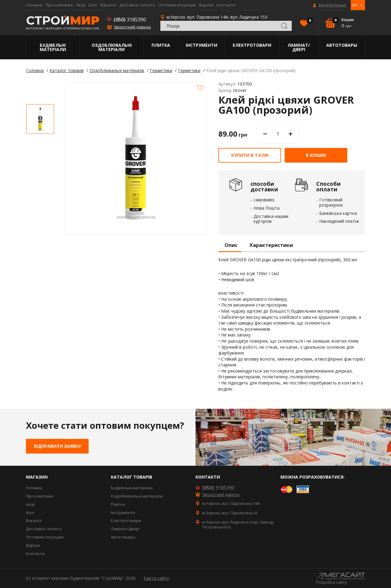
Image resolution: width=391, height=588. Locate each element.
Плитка (161, 45)
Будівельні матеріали (53, 47)
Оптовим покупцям (177, 5)
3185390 (130, 20)
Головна (34, 5)
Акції (81, 5)
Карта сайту (156, 578)
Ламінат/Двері (299, 47)
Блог (93, 5)
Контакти (226, 5)
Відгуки (206, 5)
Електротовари (252, 45)
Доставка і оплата (137, 5)
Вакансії (108, 5)
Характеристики (271, 245)
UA (355, 5)
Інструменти (201, 45)
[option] (40, 119)
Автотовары (342, 45)
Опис (231, 245)
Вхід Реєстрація (332, 5)
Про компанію (59, 5)
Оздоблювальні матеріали (112, 47)
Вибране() (308, 21)
